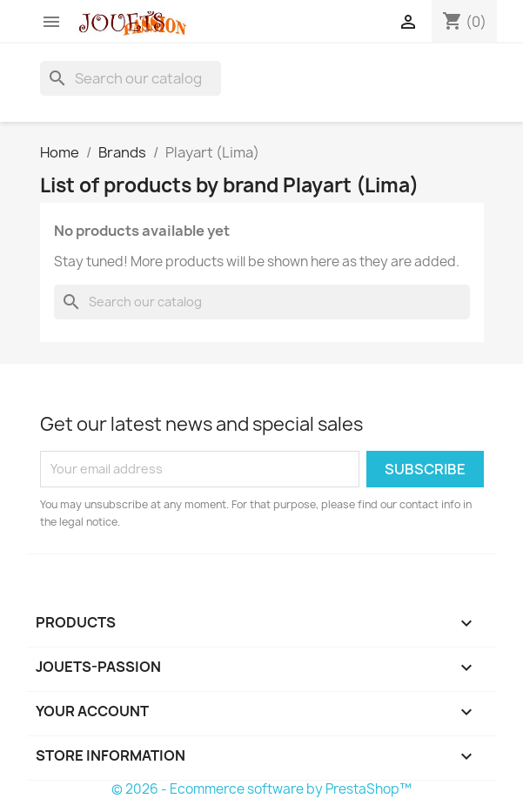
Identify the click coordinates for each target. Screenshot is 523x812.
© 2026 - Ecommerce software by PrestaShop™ (261, 789)
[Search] (131, 78)
